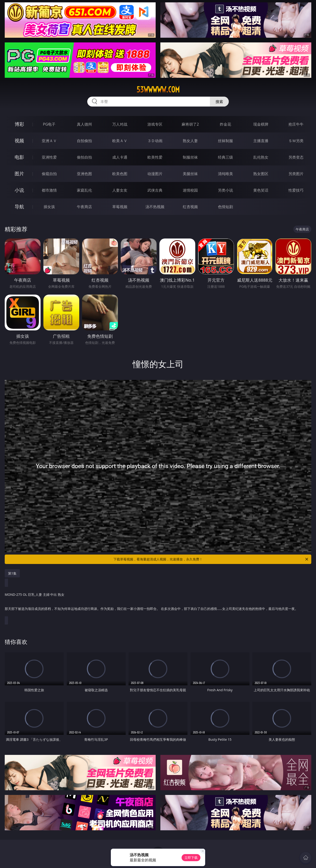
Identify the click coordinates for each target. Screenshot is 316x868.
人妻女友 (120, 190)
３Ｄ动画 (155, 141)
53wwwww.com (158, 90)
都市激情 (49, 190)
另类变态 (296, 157)
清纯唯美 (225, 174)
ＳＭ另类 (296, 141)
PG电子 (49, 124)
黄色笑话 (261, 190)
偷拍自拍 (84, 157)
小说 (19, 190)
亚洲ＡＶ (49, 141)
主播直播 (261, 141)
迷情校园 (190, 190)
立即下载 (191, 858)
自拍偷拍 (84, 141)
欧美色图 (120, 174)
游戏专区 (155, 124)
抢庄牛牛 (296, 124)
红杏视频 (190, 207)
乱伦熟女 (261, 157)
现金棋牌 (261, 124)
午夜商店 (84, 207)
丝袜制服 (225, 141)
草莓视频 (120, 207)
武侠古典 (155, 190)
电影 (19, 157)
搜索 (219, 102)
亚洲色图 (84, 174)
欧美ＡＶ (120, 141)
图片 (19, 174)
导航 (19, 207)
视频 (19, 141)
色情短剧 (225, 207)
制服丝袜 (190, 157)
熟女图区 (261, 174)
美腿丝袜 (190, 174)
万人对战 (120, 124)
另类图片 (296, 174)
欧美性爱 (155, 157)
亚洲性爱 (49, 157)
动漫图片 (155, 174)
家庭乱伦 (84, 190)
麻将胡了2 (190, 124)
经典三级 (225, 157)
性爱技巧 (296, 190)
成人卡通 (120, 157)
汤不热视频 (155, 207)
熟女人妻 (190, 141)
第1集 (12, 573)
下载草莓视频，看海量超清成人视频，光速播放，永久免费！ (211, 559)
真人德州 (84, 124)
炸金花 (225, 124)
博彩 (19, 124)
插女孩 (49, 207)
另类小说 (225, 190)
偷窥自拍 (49, 174)
